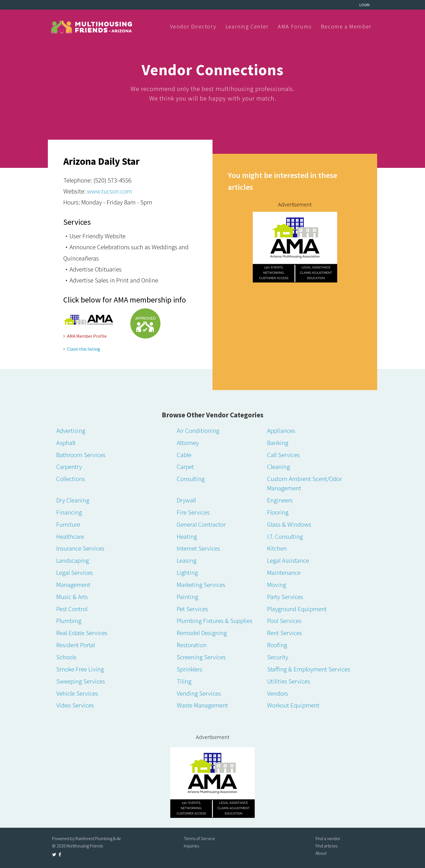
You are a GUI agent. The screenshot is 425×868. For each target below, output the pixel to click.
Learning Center (247, 26)
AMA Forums (295, 26)
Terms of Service (199, 838)
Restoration (192, 645)
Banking (278, 443)
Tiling (184, 681)
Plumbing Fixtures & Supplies (215, 621)
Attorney (188, 443)
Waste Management (202, 705)
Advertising (71, 430)
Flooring (278, 512)
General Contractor (201, 524)
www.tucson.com (109, 191)
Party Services (285, 597)
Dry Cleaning (73, 500)
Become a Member (346, 26)
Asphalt (66, 443)
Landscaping (73, 560)
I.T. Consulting (285, 536)
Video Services (75, 705)
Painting (187, 597)
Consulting (191, 479)
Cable (184, 455)
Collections (71, 479)
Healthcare (70, 536)
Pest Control (72, 609)
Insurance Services (80, 548)
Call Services (283, 455)
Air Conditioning (198, 430)
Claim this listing (82, 349)
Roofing (277, 645)
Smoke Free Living (80, 669)
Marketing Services (201, 585)
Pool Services (284, 621)
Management (73, 585)
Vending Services (199, 693)
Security (278, 657)
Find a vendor (328, 838)
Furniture (68, 524)
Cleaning (279, 467)
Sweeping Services (81, 681)
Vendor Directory (193, 26)
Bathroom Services (81, 455)
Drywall (186, 500)
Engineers (280, 500)
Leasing (187, 560)
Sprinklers (190, 669)
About (321, 853)
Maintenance (284, 572)
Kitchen (277, 548)
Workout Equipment (293, 705)
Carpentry (69, 467)
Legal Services (75, 572)
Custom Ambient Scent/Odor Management (305, 483)
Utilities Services (289, 681)
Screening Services (201, 657)
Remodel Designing (202, 633)
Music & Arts (72, 597)
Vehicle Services (77, 693)
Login (364, 5)
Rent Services (285, 633)
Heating (187, 536)
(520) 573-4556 (112, 180)
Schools (66, 657)
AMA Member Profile (85, 336)
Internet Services (198, 548)
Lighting (187, 572)
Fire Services (193, 512)
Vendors (278, 693)
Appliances (281, 430)
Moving (277, 585)
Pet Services (192, 609)
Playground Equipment (297, 609)
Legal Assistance (288, 560)
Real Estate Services (82, 633)
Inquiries (191, 846)
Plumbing (69, 621)
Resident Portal (76, 645)
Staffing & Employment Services (309, 669)
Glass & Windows (289, 524)
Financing (69, 512)
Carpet (185, 467)
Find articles (326, 846)
